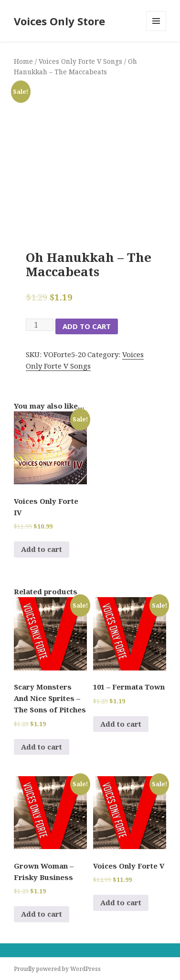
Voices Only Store (59, 21)
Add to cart (87, 326)
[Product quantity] (40, 325)
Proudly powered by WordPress (57, 969)
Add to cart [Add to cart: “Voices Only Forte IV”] (42, 549)
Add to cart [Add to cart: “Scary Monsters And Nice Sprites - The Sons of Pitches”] (42, 747)
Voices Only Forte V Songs (80, 61)
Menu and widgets (156, 31)
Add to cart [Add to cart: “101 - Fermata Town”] (121, 724)
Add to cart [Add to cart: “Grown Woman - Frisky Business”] (42, 914)
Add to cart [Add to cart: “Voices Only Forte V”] (121, 902)
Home (23, 61)
